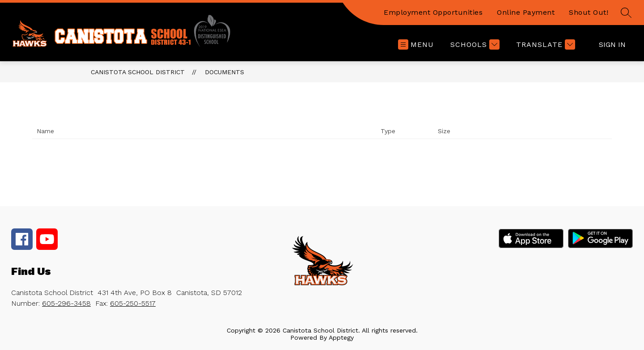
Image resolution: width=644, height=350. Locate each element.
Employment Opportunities (433, 12)
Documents (225, 72)
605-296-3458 (66, 303)
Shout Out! (589, 12)
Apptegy (341, 337)
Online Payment (526, 12)
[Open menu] (416, 44)
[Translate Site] (544, 44)
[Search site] (626, 13)
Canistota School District (138, 72)
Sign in (612, 44)
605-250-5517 (133, 303)
